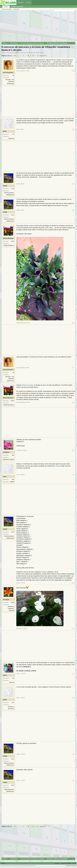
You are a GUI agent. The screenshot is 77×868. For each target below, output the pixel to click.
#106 (73, 71)
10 (33, 56)
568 (13, 479)
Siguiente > (44, 56)
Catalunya (11, 138)
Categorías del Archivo (17, 6)
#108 (73, 184)
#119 (73, 754)
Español (3, 863)
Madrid (12, 482)
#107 (73, 129)
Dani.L (5, 675)
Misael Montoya (8, 238)
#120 (73, 780)
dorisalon (6, 600)
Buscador (16, 9)
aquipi (37, 53)
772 (13, 134)
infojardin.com (16, 866)
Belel (5, 131)
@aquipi (58, 466)
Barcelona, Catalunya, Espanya (11, 609)
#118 (73, 698)
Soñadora (6, 452)
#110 (73, 323)
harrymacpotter (8, 72)
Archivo (6, 7)
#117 (73, 674)
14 (38, 56)
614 (13, 703)
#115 (73, 583)
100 (13, 455)
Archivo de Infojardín (66, 863)
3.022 (12, 602)
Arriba (74, 863)
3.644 (12, 241)
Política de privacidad (71, 866)
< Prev (15, 56)
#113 (73, 450)
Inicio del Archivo (7, 9)
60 (13, 75)
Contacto (57, 863)
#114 (73, 475)
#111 (73, 368)
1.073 (12, 189)
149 (13, 678)
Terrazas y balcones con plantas (16, 53)
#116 (73, 628)
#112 (73, 402)
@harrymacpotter (28, 385)
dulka (5, 700)
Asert (5, 477)
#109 (73, 210)
